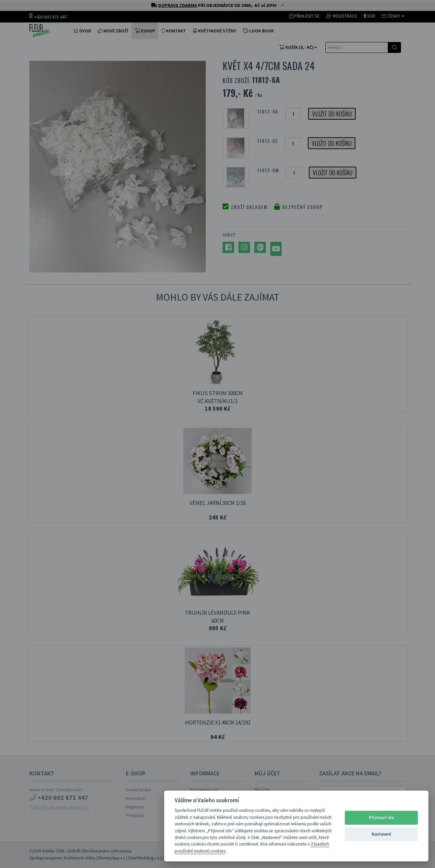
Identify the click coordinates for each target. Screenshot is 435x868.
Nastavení (381, 834)
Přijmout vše (381, 818)
